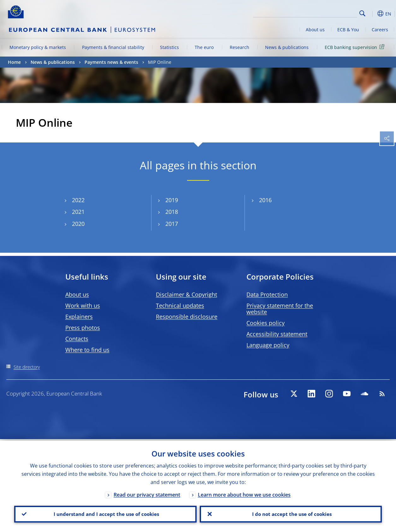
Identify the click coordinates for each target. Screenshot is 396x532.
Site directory (27, 367)
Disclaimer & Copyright (186, 294)
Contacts (77, 339)
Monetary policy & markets (38, 47)
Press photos (83, 328)
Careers (380, 30)
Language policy (268, 345)
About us (315, 30)
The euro (204, 47)
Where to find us (87, 350)
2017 (172, 224)
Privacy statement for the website (280, 309)
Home (14, 62)
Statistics (169, 47)
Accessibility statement (277, 334)
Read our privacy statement (147, 493)
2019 (172, 200)
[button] (372, 14)
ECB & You (348, 30)
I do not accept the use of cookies (291, 513)
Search (362, 13)
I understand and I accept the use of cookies (105, 513)
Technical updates (180, 305)
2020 (78, 224)
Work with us (83, 305)
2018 (172, 212)
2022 (78, 200)
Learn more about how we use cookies (244, 493)
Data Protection (267, 294)
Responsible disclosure (187, 317)
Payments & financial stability (113, 47)
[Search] (326, 13)
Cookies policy (266, 323)
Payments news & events (111, 62)
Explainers (79, 317)
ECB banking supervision (356, 47)
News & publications (287, 47)
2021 (78, 212)
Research (239, 47)
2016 (265, 200)
